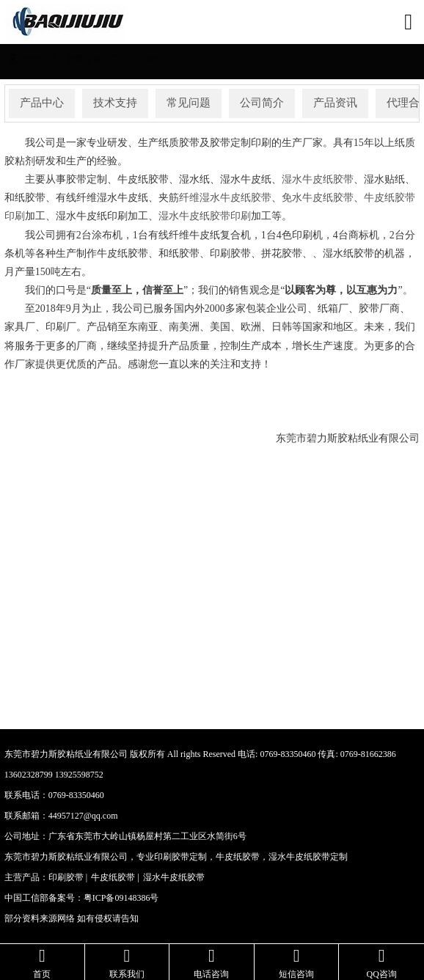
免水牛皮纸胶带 (318, 198)
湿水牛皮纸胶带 (318, 179)
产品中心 (42, 103)
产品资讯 (335, 103)
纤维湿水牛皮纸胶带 (225, 198)
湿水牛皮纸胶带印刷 (205, 216)
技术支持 (115, 103)
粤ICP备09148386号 (121, 898)
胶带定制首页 (93, 59)
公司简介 (147, 59)
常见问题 (189, 103)
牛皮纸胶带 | (115, 877)
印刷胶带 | (68, 877)
